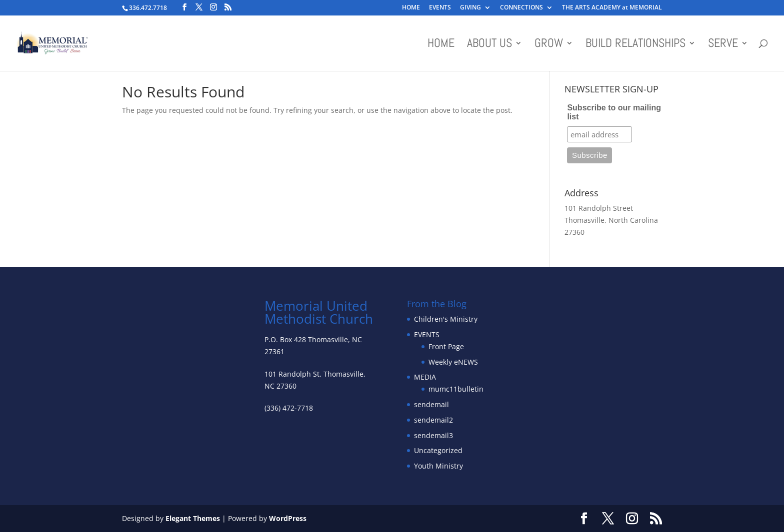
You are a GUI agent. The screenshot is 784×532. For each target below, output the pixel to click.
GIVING (470, 8)
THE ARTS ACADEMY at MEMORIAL (612, 8)
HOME (411, 8)
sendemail (431, 404)
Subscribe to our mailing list (614, 112)
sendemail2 (433, 420)
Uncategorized (438, 450)
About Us (489, 45)
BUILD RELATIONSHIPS (635, 45)
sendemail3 (433, 435)
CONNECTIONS (521, 8)
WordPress (288, 518)
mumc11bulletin (456, 389)
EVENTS (440, 8)
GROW (549, 45)
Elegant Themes (193, 518)
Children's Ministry (446, 319)
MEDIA (425, 377)
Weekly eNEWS (453, 362)
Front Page (446, 346)
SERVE (723, 45)
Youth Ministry (438, 466)
